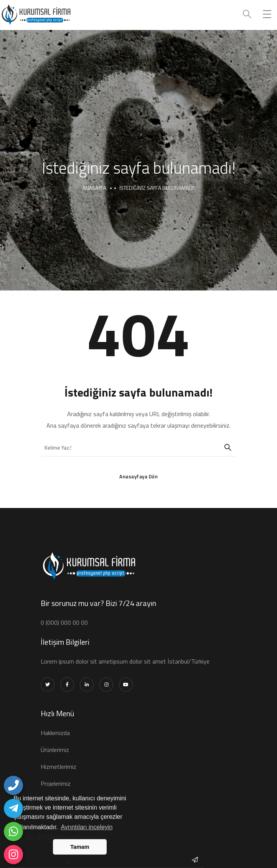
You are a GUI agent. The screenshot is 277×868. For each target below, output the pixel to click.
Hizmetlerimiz (59, 767)
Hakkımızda (55, 733)
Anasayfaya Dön (138, 476)
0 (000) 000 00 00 (64, 622)
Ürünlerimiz (55, 750)
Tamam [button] (80, 847)
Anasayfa (94, 188)
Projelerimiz (56, 783)
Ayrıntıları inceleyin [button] (87, 827)
